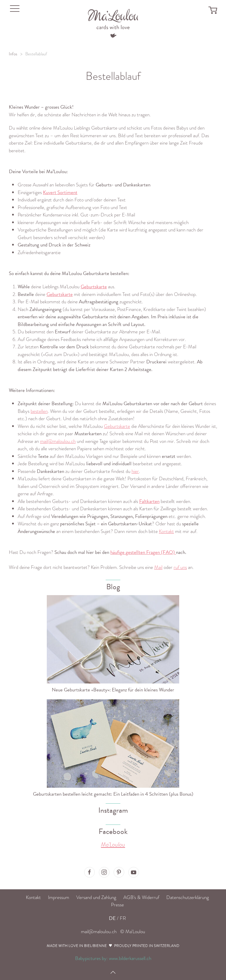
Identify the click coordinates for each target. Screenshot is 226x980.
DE (112, 918)
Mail (158, 567)
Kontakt (166, 531)
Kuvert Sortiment (60, 192)
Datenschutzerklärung (188, 897)
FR (123, 918)
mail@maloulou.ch (58, 441)
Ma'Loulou (113, 844)
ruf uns (180, 567)
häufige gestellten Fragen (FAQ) (143, 552)
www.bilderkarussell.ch (130, 958)
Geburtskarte (94, 287)
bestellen (39, 411)
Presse (117, 905)
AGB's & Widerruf (141, 897)
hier (135, 471)
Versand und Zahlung (96, 897)
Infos (13, 54)
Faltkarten (149, 501)
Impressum (59, 897)
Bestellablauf (36, 54)
